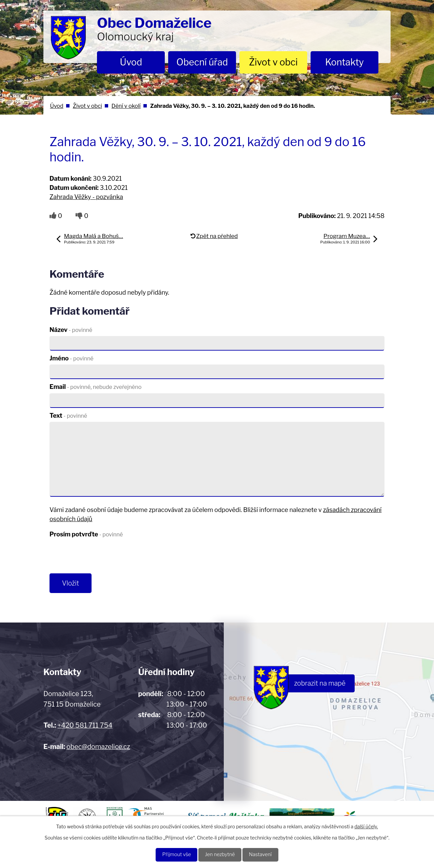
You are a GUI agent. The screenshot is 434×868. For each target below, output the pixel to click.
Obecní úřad (202, 62)
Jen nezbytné (220, 854)
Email (95, 387)
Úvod (131, 62)
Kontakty (344, 62)
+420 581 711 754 (85, 727)
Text (68, 416)
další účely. (366, 825)
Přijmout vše (172, 854)
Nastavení (265, 854)
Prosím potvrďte (86, 534)
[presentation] (101, 557)
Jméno (72, 358)
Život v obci (273, 62)
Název (71, 330)
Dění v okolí (126, 106)
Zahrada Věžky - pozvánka (86, 197)
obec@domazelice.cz (98, 748)
